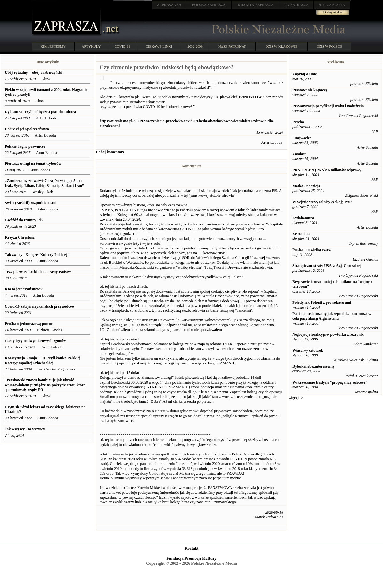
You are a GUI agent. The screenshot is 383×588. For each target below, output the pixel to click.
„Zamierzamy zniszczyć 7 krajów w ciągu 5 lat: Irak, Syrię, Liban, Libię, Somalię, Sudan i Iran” (44, 183)
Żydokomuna (303, 218)
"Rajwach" (302, 138)
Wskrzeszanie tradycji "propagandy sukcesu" (330, 382)
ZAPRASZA (209, 5)
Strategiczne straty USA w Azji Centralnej (327, 266)
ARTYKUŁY (91, 46)
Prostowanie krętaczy (310, 90)
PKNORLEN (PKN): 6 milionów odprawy (327, 170)
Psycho (298, 122)
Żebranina (301, 234)
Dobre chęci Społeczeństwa (27, 129)
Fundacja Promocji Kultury (191, 558)
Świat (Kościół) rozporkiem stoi (30, 203)
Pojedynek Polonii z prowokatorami (322, 302)
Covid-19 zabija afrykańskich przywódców (40, 306)
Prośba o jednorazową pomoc (29, 324)
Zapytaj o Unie (305, 74)
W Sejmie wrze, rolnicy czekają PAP (322, 202)
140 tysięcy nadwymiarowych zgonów (35, 341)
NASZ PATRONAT (232, 46)
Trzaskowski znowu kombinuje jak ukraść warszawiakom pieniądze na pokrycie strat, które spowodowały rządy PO (45, 385)
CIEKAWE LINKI (159, 46)
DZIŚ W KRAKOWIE (282, 46)
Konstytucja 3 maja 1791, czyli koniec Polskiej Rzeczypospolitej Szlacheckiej (43, 360)
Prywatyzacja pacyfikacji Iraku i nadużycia (328, 106)
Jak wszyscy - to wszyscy (25, 429)
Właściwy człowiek (308, 350)
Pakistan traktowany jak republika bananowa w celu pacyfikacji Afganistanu (332, 316)
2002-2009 (195, 46)
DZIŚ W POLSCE (329, 46)
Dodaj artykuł (333, 12)
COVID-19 (123, 46)
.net (169, 5)
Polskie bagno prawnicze (25, 146)
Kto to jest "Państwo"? (24, 289)
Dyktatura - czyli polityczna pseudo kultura (40, 112)
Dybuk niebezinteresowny (313, 366)
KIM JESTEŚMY (53, 46)
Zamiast (299, 154)
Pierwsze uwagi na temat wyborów (33, 164)
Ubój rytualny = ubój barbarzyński (34, 73)
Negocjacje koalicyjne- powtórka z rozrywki (328, 334)
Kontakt (192, 548)
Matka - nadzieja (306, 186)
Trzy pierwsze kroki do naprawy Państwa (39, 272)
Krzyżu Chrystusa (20, 237)
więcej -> (296, 398)
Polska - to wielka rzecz (312, 250)
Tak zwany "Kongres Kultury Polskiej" (37, 255)
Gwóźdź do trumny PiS (24, 220)
